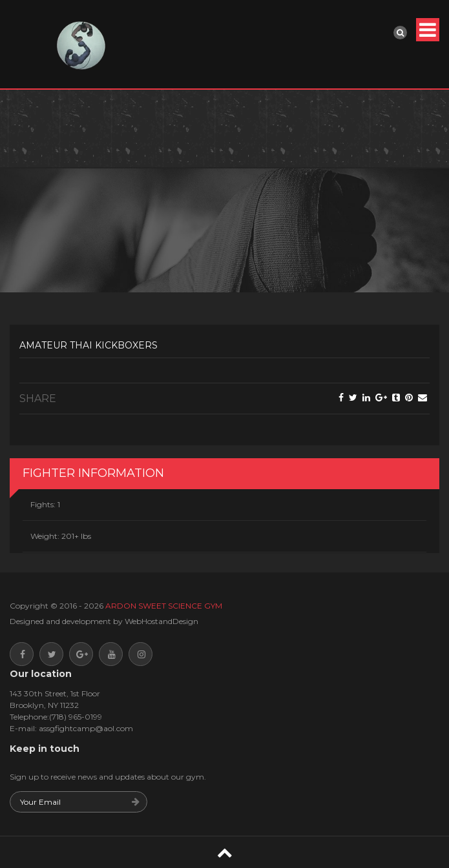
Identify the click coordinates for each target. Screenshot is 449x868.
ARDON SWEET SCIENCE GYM (164, 606)
